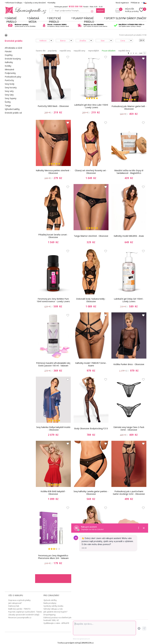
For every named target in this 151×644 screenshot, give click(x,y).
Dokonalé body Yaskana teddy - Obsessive (91, 300)
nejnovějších (94, 51)
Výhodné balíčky (12, 109)
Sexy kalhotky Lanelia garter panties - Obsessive (91, 493)
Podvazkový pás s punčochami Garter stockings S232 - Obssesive (129, 493)
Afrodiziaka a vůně (13, 48)
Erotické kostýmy (13, 59)
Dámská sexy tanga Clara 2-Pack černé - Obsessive (129, 428)
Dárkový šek (14, 606)
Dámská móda (34, 20)
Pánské (8, 51)
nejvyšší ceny (79, 51)
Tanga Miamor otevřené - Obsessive (91, 236)
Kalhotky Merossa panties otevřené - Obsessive (53, 172)
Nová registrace (122, 3)
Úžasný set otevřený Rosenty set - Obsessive (91, 172)
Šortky (8, 102)
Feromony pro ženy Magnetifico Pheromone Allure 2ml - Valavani (53, 557)
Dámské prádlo (11, 20)
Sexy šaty (9, 95)
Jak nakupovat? (15, 603)
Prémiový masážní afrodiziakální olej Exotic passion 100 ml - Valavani (53, 364)
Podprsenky (10, 73)
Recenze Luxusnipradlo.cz (20, 617)
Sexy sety (9, 91)
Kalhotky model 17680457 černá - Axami (91, 364)
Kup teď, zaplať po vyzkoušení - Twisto (25, 612)
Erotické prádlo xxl (13, 113)
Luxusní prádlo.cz (25, 10)
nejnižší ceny (65, 51)
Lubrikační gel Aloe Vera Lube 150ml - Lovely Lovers (91, 106)
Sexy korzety (11, 87)
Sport (110, 18)
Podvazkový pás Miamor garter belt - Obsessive (129, 108)
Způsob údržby (50, 600)
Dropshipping (49, 615)
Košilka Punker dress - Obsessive (129, 364)
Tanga (8, 106)
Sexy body (10, 84)
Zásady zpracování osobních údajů (24, 615)
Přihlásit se (135, 3)
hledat (100, 11)
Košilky (8, 66)
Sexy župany (11, 98)
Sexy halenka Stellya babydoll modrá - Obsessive (53, 428)
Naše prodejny (50, 603)
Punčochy (9, 80)
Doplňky (9, 55)
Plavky (78, 18)
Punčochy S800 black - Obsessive (53, 106)
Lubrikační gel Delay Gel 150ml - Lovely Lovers (129, 300)
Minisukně (9, 69)
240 (141, 53)
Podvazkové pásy (13, 77)
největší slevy (124, 51)
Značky (141, 18)
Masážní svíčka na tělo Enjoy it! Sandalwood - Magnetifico (129, 172)
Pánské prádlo (89, 20)
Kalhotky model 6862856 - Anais (129, 236)
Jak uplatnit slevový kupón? (55, 612)
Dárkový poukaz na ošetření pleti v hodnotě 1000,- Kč (59, 619)
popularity (52, 51)
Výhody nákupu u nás (53, 609)
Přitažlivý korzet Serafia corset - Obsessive (53, 236)
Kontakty (52, 3)
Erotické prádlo (55, 20)
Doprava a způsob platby (20, 600)
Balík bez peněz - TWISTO (19, 609)
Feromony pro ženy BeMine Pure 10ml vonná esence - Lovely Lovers (53, 300)
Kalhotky (9, 62)
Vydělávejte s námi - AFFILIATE (56, 623)
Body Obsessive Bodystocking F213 (91, 428)
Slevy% (121, 18)
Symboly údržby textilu (53, 606)
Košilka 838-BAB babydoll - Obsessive (53, 493)
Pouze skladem (109, 51)
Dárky (131, 18)
